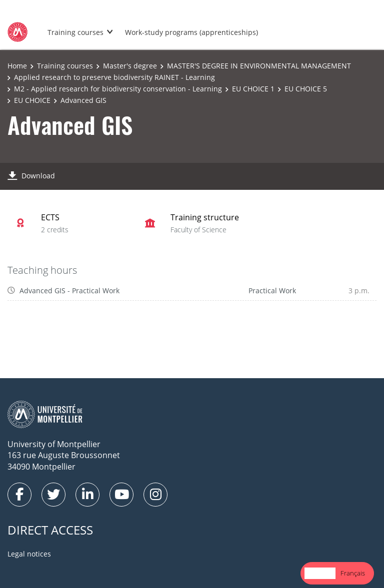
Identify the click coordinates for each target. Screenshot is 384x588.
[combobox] (320, 573)
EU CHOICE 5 (306, 89)
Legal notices (29, 554)
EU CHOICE (32, 100)
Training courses (75, 32)
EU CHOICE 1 (253, 89)
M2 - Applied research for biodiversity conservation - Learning (118, 89)
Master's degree (130, 66)
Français (353, 573)
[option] (353, 573)
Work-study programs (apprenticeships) (191, 32)
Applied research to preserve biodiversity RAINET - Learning (114, 77)
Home (17, 66)
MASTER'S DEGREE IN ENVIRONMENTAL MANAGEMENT (259, 66)
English (320, 573)
